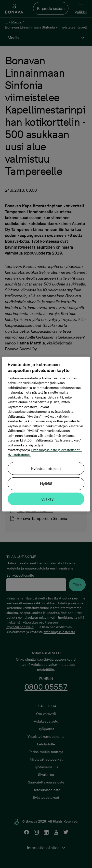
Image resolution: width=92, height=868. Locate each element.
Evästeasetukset (46, 469)
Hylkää (46, 484)
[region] (46, 434)
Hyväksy (46, 499)
